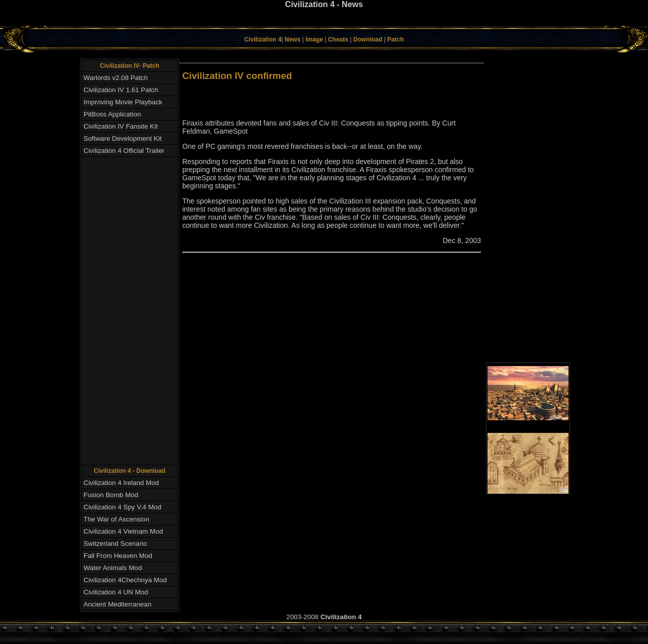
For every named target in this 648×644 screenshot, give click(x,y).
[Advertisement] (324, 22)
